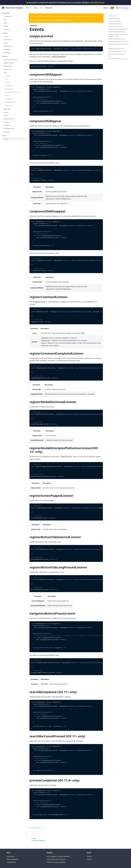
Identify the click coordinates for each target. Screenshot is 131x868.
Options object (9, 63)
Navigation (6, 13)
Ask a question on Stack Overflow (58, 856)
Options (5, 56)
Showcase (49, 8)
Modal (6, 26)
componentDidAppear (114, 21)
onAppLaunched (113, 16)
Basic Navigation (13, 859)
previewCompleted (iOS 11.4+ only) (118, 59)
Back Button (9, 89)
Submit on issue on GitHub (56, 862)
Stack (5, 23)
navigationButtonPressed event (117, 49)
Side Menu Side (9, 129)
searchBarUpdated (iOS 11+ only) (117, 51)
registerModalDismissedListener (117, 32)
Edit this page (35, 828)
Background (9, 86)
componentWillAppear (114, 18)
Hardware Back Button (13, 92)
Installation (11, 856)
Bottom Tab (8, 69)
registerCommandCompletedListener (118, 29)
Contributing (11, 862)
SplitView (7, 53)
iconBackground (10, 102)
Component (8, 16)
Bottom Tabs (8, 46)
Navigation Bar (9, 119)
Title (6, 79)
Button (7, 96)
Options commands (10, 60)
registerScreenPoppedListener (116, 39)
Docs (36, 8)
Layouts (5, 33)
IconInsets (9, 99)
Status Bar (7, 109)
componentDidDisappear (115, 24)
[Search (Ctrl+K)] (122, 8)
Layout (6, 36)
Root (5, 20)
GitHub (106, 8)
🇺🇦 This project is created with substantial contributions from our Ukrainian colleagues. (65, 3)
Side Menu (7, 49)
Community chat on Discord (56, 859)
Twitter (89, 859)
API (41, 8)
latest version (62, 20)
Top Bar (8, 76)
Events (4, 135)
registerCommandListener (115, 26)
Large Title (9, 105)
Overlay (6, 29)
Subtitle (8, 82)
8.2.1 (28, 8)
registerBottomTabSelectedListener (118, 42)
